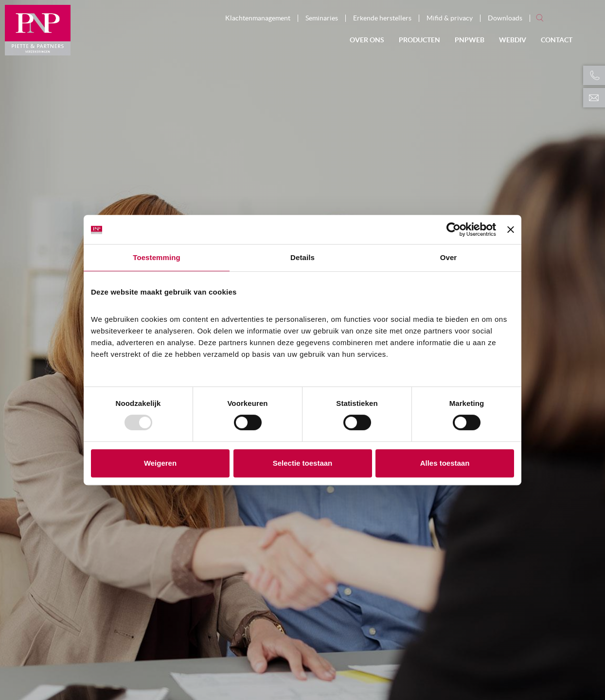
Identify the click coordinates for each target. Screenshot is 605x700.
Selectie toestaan (303, 463)
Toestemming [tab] (157, 257)
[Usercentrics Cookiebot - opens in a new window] (454, 229)
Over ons (367, 40)
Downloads (505, 18)
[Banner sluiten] (511, 229)
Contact (557, 40)
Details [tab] (302, 257)
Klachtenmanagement (258, 18)
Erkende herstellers (382, 18)
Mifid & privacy (450, 18)
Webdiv (513, 40)
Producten (419, 40)
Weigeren (160, 463)
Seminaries (322, 18)
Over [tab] (449, 257)
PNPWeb (470, 40)
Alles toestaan (445, 463)
